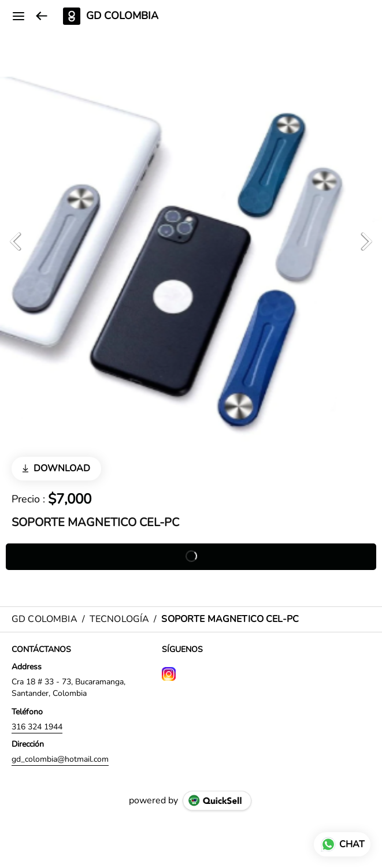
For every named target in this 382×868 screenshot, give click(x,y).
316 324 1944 (37, 727)
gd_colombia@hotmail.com (60, 759)
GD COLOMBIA (122, 16)
